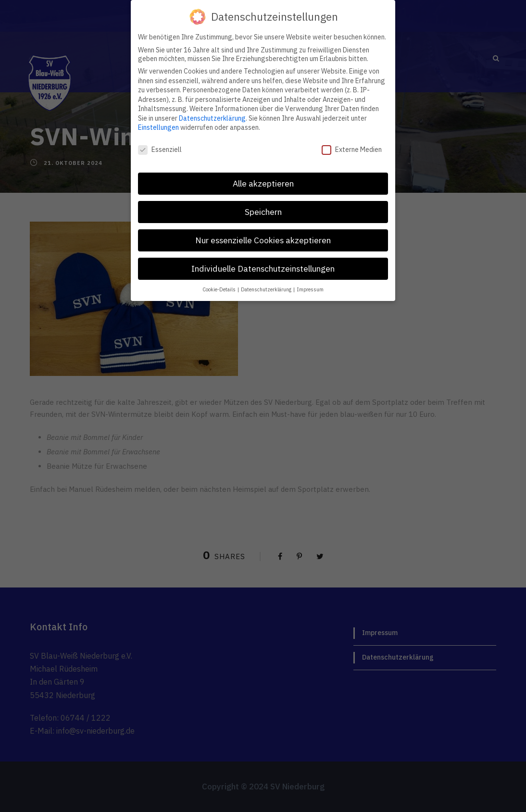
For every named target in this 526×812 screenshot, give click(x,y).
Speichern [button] (263, 212)
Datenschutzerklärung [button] (267, 289)
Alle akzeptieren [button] (263, 183)
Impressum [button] (310, 289)
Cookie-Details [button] (219, 289)
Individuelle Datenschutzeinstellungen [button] (263, 269)
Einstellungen (158, 127)
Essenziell (160, 150)
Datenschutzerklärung (212, 118)
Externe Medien (352, 150)
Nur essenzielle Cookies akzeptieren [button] (263, 240)
